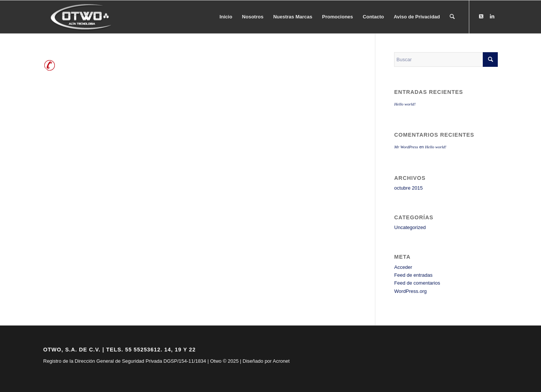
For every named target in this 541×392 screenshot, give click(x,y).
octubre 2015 (408, 188)
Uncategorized (410, 227)
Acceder (403, 267)
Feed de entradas (413, 275)
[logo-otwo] (83, 17)
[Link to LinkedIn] (492, 17)
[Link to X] (481, 17)
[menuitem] (226, 17)
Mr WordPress (406, 147)
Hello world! (405, 104)
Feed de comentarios (417, 283)
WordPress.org (410, 291)
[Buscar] (452, 17)
